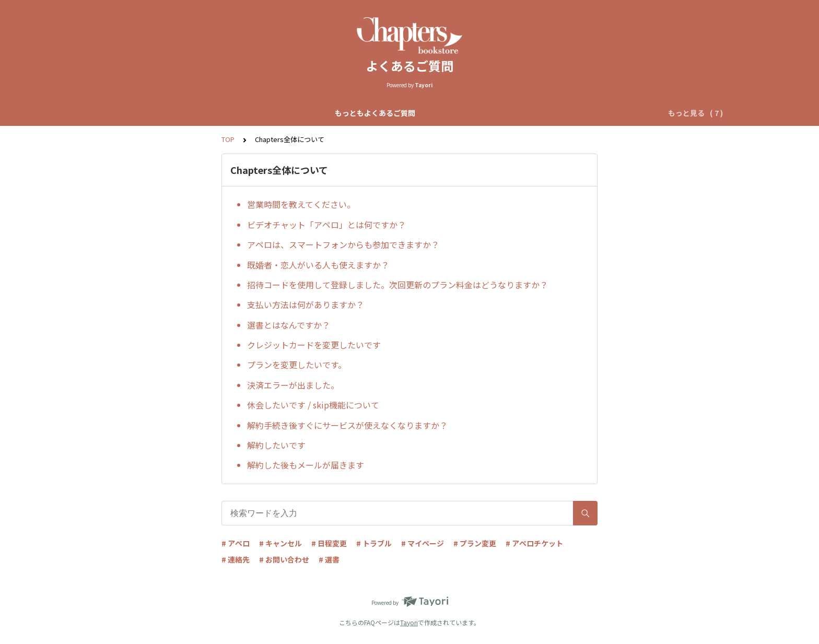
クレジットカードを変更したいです (314, 345)
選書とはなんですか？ (289, 325)
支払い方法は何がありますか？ (306, 305)
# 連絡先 (236, 559)
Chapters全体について (273, 113)
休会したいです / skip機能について (313, 405)
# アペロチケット (534, 543)
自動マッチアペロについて (370, 113)
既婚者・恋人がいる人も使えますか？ (318, 265)
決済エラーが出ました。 (293, 385)
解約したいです (276, 445)
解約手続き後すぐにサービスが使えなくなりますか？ (347, 425)
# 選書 (329, 559)
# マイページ (423, 543)
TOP (228, 139)
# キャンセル (280, 543)
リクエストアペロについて (473, 113)
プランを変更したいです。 (297, 365)
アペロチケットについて (571, 113)
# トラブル (374, 543)
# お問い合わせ (284, 559)
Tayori (409, 622)
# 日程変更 (329, 543)
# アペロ (236, 543)
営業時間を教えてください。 (301, 204)
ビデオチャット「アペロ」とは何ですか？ (326, 225)
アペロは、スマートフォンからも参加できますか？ (343, 244)
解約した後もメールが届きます (306, 465)
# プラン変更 (475, 543)
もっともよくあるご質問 (179, 113)
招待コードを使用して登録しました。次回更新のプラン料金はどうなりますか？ (397, 285)
